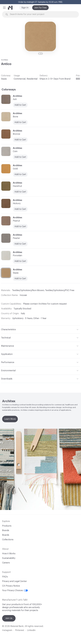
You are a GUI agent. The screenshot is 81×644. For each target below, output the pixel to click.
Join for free (40, 8)
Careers (6, 563)
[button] (4, 8)
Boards (6, 535)
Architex (5, 60)
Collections (8, 540)
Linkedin (31, 630)
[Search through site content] (42, 14)
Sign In (25, 8)
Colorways (9, 90)
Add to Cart (20, 209)
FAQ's (5, 577)
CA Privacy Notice (11, 586)
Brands (6, 530)
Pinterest (20, 630)
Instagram (7, 630)
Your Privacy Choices (15, 590)
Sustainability (9, 558)
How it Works (9, 554)
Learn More (10, 419)
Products (7, 526)
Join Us (9, 618)
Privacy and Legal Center (14, 581)
